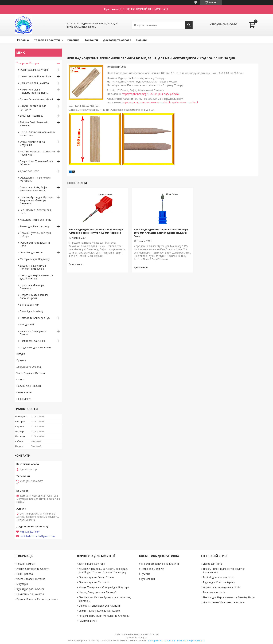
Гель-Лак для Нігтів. (32, 252)
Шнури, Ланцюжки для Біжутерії (97, 592)
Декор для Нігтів (30, 171)
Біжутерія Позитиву (32, 116)
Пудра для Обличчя (152, 569)
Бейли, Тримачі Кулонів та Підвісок (99, 611)
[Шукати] (189, 25)
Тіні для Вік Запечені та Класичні (160, 564)
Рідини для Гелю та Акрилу (219, 582)
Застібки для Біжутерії (92, 564)
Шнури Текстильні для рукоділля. (33, 107)
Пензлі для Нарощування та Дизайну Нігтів (36, 277)
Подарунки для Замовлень (36, 347)
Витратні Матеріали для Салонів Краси (34, 296)
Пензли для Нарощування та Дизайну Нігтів (229, 597)
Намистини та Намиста (30, 594)
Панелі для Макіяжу (32, 311)
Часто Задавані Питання (31, 373)
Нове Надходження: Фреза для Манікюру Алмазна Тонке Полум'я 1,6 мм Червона (96, 231)
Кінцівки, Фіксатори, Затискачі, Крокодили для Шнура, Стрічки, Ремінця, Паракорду (103, 570)
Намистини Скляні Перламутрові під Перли (34, 91)
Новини (141, 40)
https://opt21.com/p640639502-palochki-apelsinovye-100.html (160, 102)
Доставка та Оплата (29, 367)
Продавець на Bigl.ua (136, 637)
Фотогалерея (24, 392)
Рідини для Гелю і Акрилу (35, 226)
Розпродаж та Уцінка (32, 341)
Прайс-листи (24, 399)
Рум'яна (145, 574)
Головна (23, 40)
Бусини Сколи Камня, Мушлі (36, 99)
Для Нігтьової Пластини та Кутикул (224, 602)
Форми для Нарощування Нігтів (35, 244)
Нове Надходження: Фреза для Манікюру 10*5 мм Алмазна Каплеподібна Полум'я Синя (161, 233)
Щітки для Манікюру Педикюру (32, 287)
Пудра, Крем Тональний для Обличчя (36, 163)
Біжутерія (22, 584)
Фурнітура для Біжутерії (34, 70)
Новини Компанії (26, 564)
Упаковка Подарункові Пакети (33, 333)
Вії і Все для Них (29, 305)
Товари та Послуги (28, 63)
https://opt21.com (30, 532)
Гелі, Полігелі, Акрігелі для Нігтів (35, 212)
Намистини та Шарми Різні (36, 76)
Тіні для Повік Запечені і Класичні (34, 124)
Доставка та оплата (117, 40)
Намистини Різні (88, 621)
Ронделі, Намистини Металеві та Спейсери (104, 616)
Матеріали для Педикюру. (35, 259)
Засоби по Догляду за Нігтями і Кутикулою (33, 267)
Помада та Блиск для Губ (35, 318)
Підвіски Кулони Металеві (94, 582)
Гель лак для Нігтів (214, 592)
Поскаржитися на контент (162, 641)
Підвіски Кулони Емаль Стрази (96, 577)
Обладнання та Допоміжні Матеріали (35, 179)
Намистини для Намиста (34, 83)
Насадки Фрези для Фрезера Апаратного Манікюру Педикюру (37, 200)
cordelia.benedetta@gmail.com (37, 536)
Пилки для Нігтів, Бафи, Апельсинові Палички (34, 189)
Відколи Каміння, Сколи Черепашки (37, 599)
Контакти (91, 40)
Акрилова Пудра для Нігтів (36, 220)
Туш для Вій (27, 324)
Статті (20, 379)
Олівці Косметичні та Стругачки (32, 143)
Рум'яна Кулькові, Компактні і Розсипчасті (37, 153)
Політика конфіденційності (191, 641)
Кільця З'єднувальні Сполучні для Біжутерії (104, 587)
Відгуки (21, 354)
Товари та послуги (47, 40)
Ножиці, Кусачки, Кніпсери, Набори (36, 234)
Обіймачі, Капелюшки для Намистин (100, 606)
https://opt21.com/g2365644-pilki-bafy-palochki (151, 94)
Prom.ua (154, 634)
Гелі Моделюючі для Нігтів (219, 577)
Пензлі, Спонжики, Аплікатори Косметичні (38, 134)
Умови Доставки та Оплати (33, 569)
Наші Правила (25, 574)
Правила (73, 40)
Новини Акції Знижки (29, 386)
